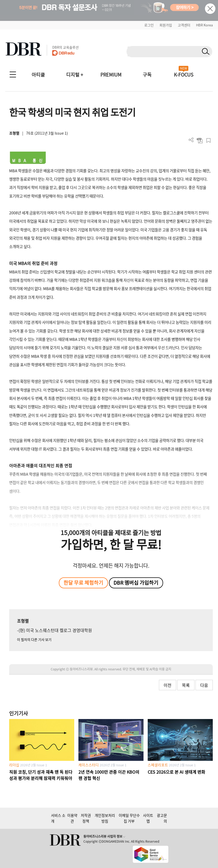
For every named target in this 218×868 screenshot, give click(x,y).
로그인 (149, 25)
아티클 (38, 75)
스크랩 (208, 140)
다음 (204, 685)
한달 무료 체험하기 (83, 583)
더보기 (191, 140)
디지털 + (75, 75)
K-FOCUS (184, 75)
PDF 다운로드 (200, 140)
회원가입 (166, 25)
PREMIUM (111, 75)
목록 (186, 685)
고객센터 (184, 25)
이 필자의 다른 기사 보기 (34, 639)
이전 (168, 685)
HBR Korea (204, 25)
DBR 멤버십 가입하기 (136, 583)
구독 (147, 75)
